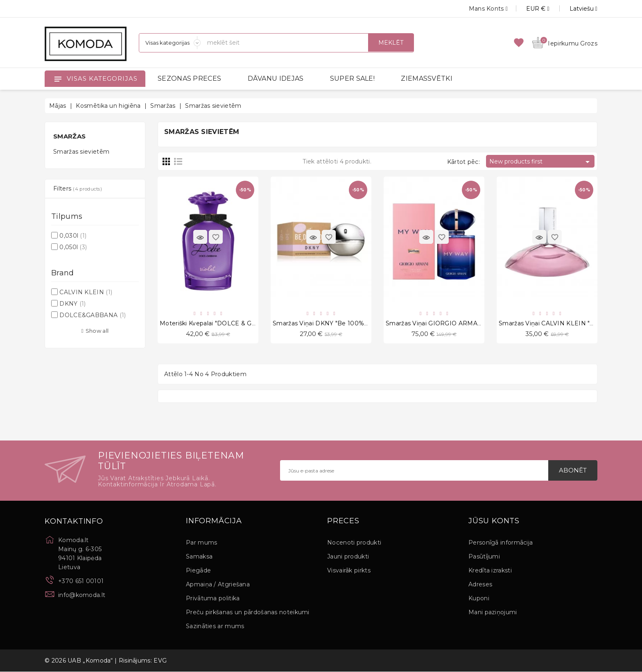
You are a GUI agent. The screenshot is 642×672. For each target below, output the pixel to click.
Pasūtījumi (484, 557)
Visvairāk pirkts (349, 571)
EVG (160, 661)
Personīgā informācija (501, 543)
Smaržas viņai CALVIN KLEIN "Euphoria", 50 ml (568, 324)
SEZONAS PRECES (189, 78)
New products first (541, 162)
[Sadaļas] (170, 43)
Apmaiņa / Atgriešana (218, 585)
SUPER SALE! (352, 78)
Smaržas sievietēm (81, 152)
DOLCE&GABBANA (93, 315)
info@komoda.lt (82, 595)
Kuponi (479, 599)
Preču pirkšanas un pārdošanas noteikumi (248, 613)
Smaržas (69, 136)
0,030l (73, 236)
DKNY (72, 304)
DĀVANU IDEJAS (276, 78)
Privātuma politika (213, 599)
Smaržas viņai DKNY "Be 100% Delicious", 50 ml (343, 324)
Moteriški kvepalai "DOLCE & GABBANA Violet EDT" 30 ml (246, 324)
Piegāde (198, 571)
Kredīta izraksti (490, 571)
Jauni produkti (348, 557)
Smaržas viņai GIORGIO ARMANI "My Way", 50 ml (460, 324)
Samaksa (199, 557)
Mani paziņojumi (493, 613)
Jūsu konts (494, 522)
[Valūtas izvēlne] (528, 9)
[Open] (58, 79)
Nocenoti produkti (354, 543)
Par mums (201, 543)
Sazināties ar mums (215, 627)
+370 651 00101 (81, 581)
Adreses (480, 585)
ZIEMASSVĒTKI (427, 78)
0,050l (73, 247)
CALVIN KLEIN (86, 292)
